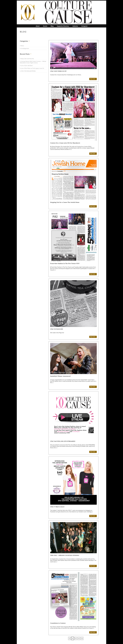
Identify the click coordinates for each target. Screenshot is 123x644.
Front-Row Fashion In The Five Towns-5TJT (65, 263)
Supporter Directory (63, 26)
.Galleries (75, 26)
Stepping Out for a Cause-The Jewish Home (65, 202)
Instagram (84, 26)
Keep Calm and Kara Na (27, 59)
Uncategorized (25, 48)
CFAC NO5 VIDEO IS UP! (58, 71)
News (22, 46)
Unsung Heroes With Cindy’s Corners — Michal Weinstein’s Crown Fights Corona (33, 62)
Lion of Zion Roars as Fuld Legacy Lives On (32, 68)
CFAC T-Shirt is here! (57, 507)
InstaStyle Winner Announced (60, 376)
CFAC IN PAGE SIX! (57, 329)
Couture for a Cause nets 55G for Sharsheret (65, 143)
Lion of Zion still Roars (27, 66)
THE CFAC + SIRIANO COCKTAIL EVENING (65, 555)
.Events (45, 26)
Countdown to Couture (58, 623)
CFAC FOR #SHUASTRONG (28, 71)
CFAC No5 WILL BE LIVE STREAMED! (63, 441)
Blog (52, 26)
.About (37, 26)
